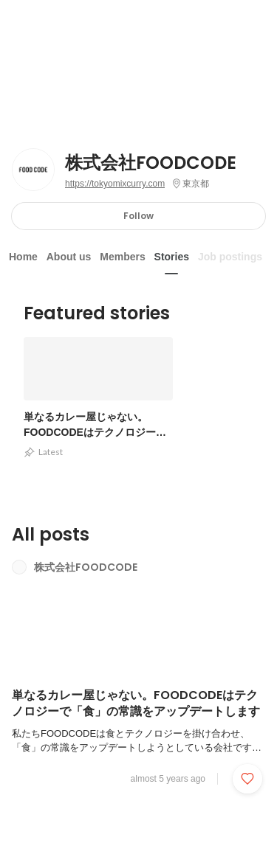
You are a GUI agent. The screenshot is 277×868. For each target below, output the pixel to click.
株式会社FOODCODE (151, 163)
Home (23, 257)
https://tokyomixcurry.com (115, 184)
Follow (138, 216)
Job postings (230, 257)
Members (122, 257)
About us (69, 257)
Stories (172, 257)
